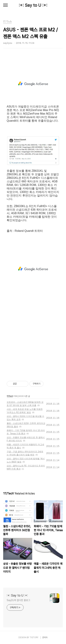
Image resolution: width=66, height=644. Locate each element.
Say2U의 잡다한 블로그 (18, 600)
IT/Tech (10, 396)
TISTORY (34, 637)
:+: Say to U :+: (33, 5)
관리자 (45, 637)
